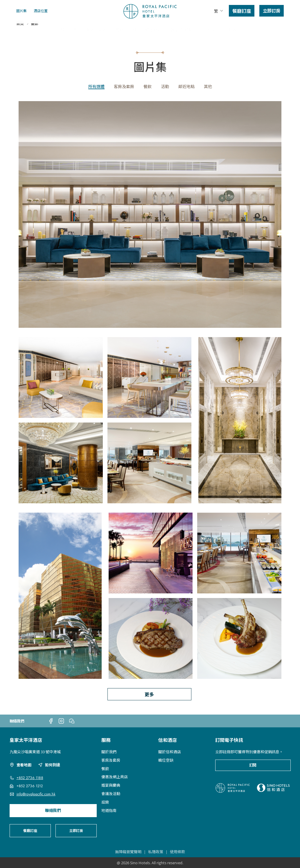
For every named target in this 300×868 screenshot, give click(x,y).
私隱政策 (156, 852)
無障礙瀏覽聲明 (128, 852)
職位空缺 (166, 760)
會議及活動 (111, 794)
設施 (210, 30)
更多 (149, 694)
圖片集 (21, 11)
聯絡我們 (53, 811)
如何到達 (49, 765)
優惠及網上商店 (147, 30)
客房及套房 (96, 30)
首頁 (20, 43)
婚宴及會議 (184, 30)
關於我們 (69, 30)
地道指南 (232, 30)
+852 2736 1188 (30, 778)
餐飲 (120, 30)
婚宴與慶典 (111, 785)
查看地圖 (20, 765)
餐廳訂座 (242, 11)
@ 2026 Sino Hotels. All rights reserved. (150, 862)
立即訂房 (272, 10)
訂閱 (253, 765)
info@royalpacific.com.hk (36, 794)
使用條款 (177, 852)
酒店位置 (41, 11)
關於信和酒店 (170, 752)
